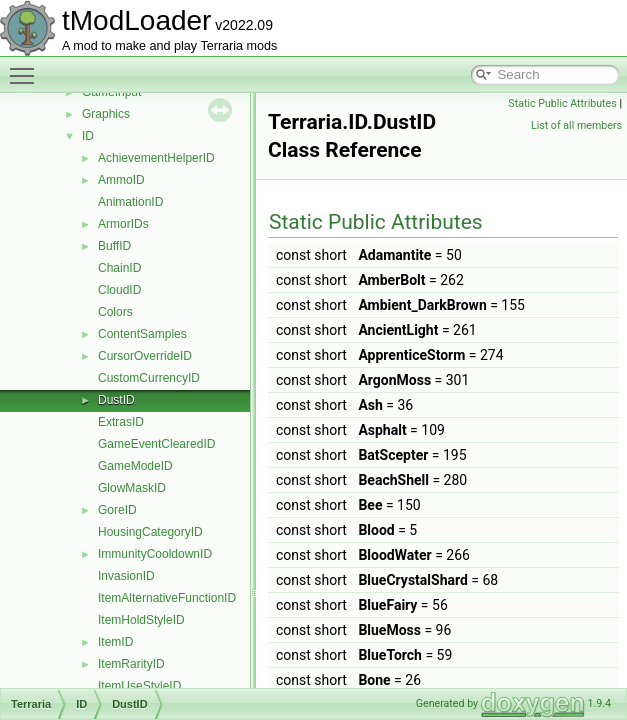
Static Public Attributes (562, 103)
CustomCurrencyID (149, 378)
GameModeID (135, 466)
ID (88, 136)
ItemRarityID (131, 664)
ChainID (119, 268)
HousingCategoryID (150, 532)
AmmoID (121, 180)
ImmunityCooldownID (155, 554)
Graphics (106, 114)
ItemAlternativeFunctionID (167, 598)
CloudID (119, 290)
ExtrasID (121, 422)
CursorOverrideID (145, 356)
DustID (116, 400)
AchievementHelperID (156, 158)
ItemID (115, 642)
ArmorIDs (123, 224)
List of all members (576, 125)
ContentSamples (142, 334)
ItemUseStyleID (139, 686)
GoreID (117, 510)
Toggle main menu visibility (27, 67)
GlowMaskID (132, 488)
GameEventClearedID (156, 444)
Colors (115, 312)
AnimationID (130, 202)
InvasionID (126, 576)
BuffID (114, 246)
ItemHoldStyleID (141, 620)
